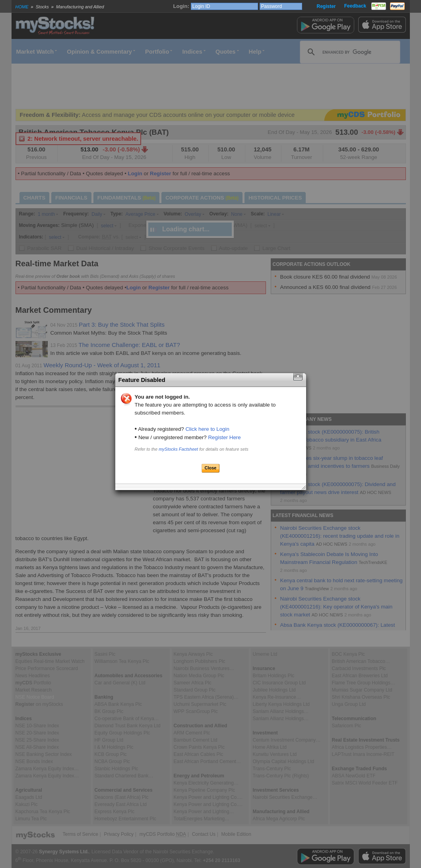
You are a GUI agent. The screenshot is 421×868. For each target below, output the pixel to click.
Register (326, 6)
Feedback (355, 6)
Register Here (224, 437)
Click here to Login (207, 429)
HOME (22, 7)
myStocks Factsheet (178, 449)
